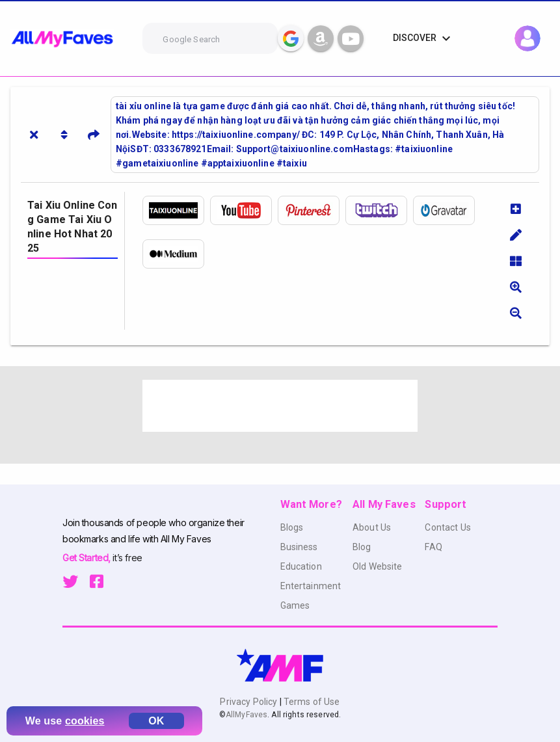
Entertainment (311, 586)
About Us (372, 527)
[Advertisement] (280, 406)
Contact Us (447, 527)
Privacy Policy (249, 702)
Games (295, 605)
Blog (362, 547)
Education (301, 566)
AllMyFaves (247, 715)
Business (299, 547)
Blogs (292, 527)
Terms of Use (311, 702)
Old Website (378, 566)
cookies (85, 721)
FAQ (433, 547)
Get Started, (87, 558)
